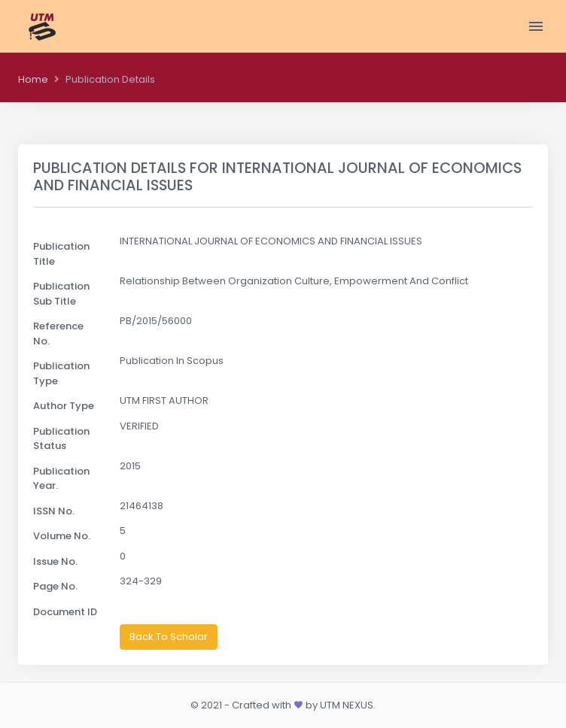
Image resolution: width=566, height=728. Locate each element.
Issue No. (55, 561)
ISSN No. (54, 511)
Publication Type (61, 373)
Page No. (55, 586)
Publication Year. (61, 479)
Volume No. (62, 536)
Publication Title (61, 254)
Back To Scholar (169, 637)
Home (33, 79)
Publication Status (61, 439)
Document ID (65, 612)
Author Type (64, 406)
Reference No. (58, 334)
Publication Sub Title (61, 294)
